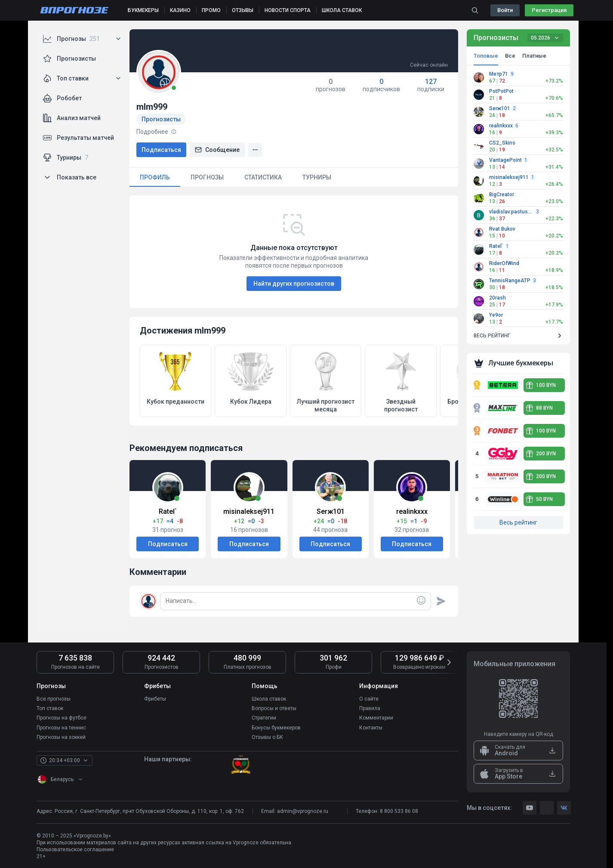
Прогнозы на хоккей (61, 737)
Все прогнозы (54, 699)
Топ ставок (50, 708)
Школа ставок (269, 699)
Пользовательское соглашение (75, 849)
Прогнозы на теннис (61, 727)
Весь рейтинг (518, 522)
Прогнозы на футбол (62, 718)
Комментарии (376, 718)
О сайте (369, 699)
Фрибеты (155, 699)
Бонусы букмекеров (276, 727)
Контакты (371, 727)
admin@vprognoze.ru (303, 811)
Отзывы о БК (267, 737)
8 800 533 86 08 (399, 811)
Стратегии (264, 718)
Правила (370, 708)
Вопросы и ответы (274, 708)
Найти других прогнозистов (294, 284)
